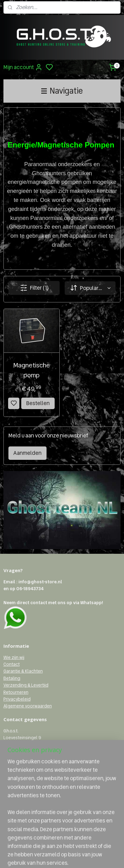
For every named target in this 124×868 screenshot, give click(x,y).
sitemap (81, 856)
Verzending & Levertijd (26, 685)
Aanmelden (27, 453)
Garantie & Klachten (23, 671)
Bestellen (38, 403)
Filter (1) (34, 288)
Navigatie (62, 91)
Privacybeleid (17, 699)
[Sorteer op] (90, 288)
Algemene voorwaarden (28, 706)
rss (91, 856)
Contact (12, 664)
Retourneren (16, 692)
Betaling (12, 678)
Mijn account (23, 67)
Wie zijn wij (14, 657)
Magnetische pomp (32, 370)
